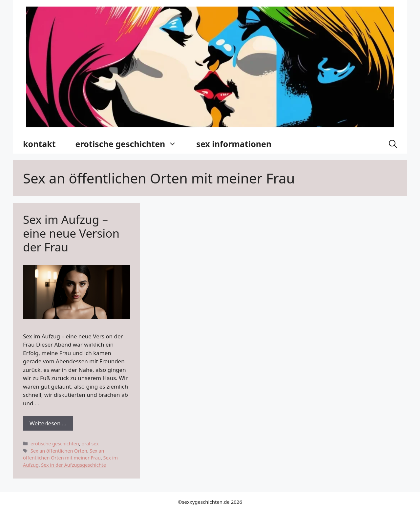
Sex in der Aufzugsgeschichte (73, 465)
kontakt (39, 144)
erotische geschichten (131, 144)
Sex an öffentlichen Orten (59, 451)
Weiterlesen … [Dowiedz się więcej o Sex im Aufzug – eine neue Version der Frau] (48, 423)
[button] (393, 144)
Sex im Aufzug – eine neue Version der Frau (71, 233)
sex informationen (234, 144)
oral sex (90, 444)
